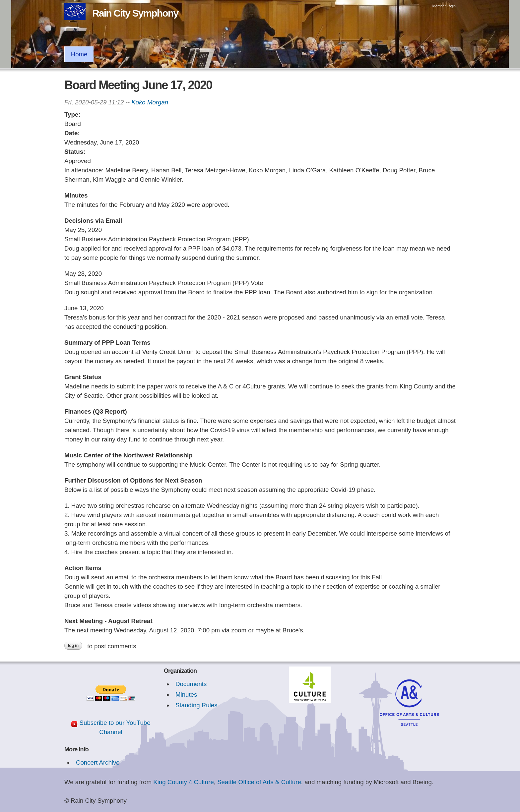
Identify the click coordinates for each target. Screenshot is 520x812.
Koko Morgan (150, 102)
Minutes (186, 695)
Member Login (444, 6)
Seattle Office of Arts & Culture (259, 782)
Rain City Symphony (135, 13)
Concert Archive (98, 762)
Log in (73, 646)
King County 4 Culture (184, 782)
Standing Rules (196, 705)
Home (79, 54)
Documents (191, 684)
